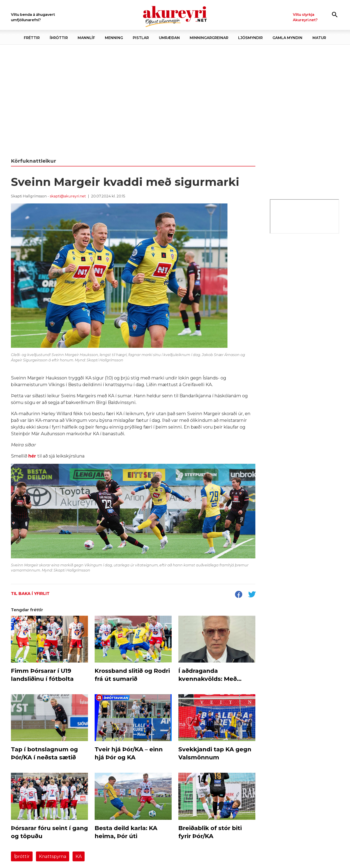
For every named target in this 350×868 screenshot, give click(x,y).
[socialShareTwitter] (252, 595)
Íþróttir (22, 856)
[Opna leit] (335, 14)
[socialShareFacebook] (238, 595)
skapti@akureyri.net (68, 196)
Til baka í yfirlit (30, 594)
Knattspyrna (53, 856)
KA (79, 856)
